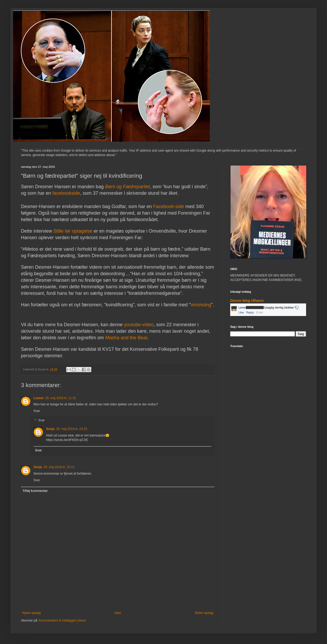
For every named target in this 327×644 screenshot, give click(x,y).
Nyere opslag (32, 613)
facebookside (66, 193)
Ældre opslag (204, 613)
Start (118, 613)
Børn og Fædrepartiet (127, 187)
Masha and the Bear (126, 338)
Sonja (50, 429)
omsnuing (201, 305)
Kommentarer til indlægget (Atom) (63, 620)
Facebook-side (168, 206)
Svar (37, 411)
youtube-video (139, 325)
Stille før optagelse (73, 231)
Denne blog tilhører (247, 301)
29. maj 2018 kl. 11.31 (61, 398)
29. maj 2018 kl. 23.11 (59, 467)
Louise (39, 398)
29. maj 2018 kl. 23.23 (72, 429)
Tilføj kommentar (35, 491)
